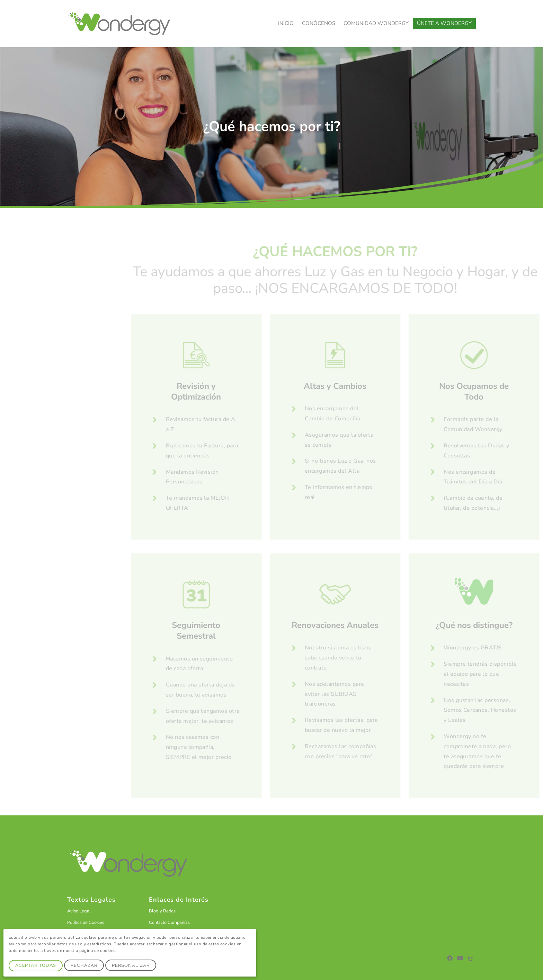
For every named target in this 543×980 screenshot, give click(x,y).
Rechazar (84, 965)
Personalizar (131, 965)
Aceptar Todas (36, 965)
